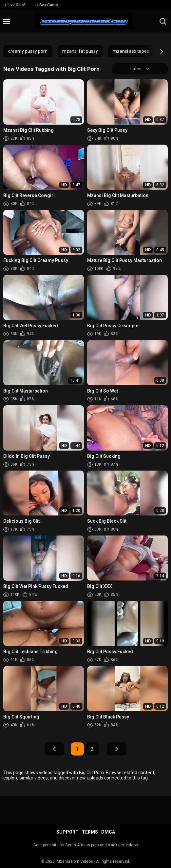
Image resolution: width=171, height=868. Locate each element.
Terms (90, 832)
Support (67, 832)
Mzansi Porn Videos (75, 861)
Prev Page (54, 750)
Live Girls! (14, 5)
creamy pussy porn (28, 51)
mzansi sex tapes (131, 51)
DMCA (108, 832)
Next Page (117, 750)
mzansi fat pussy (80, 51)
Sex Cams (47, 5)
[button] (155, 51)
